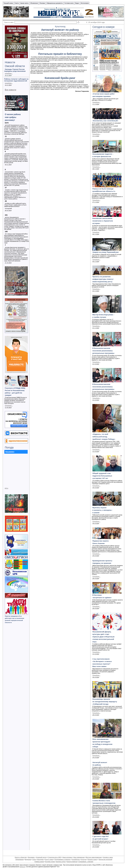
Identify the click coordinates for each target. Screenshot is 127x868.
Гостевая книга (69, 3)
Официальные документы (55, 3)
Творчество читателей (105, 859)
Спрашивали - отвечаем (86, 862)
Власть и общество (21, 857)
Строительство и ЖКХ (55, 857)
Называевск (10, 452)
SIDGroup (22, 867)
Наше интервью (67, 857)
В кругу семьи (49, 859)
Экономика (31, 857)
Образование (20, 859)
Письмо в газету (92, 859)
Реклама (42, 3)
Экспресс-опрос (61, 862)
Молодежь (40, 859)
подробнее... (9, 73)
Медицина (28, 859)
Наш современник (79, 857)
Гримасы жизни (39, 862)
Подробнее (96, 232)
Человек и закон (108, 857)
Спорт (34, 859)
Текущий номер (8, 3)
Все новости (10, 90)
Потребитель (76, 859)
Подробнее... (96, 102)
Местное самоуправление (94, 857)
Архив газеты (24, 3)
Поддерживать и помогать (62, 859)
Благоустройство (72, 862)
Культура (84, 859)
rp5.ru (6, 488)
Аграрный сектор (41, 857)
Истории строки (50, 862)
